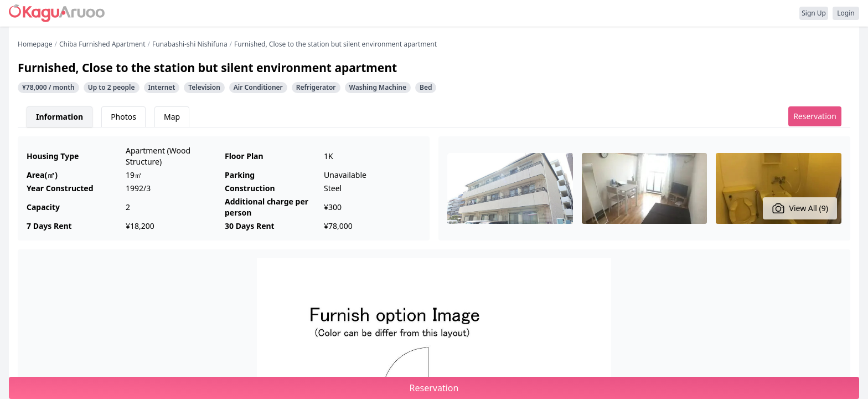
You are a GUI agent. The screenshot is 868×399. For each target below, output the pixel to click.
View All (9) (800, 208)
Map (172, 117)
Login (846, 13)
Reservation (815, 116)
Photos (123, 117)
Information (60, 117)
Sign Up (814, 13)
